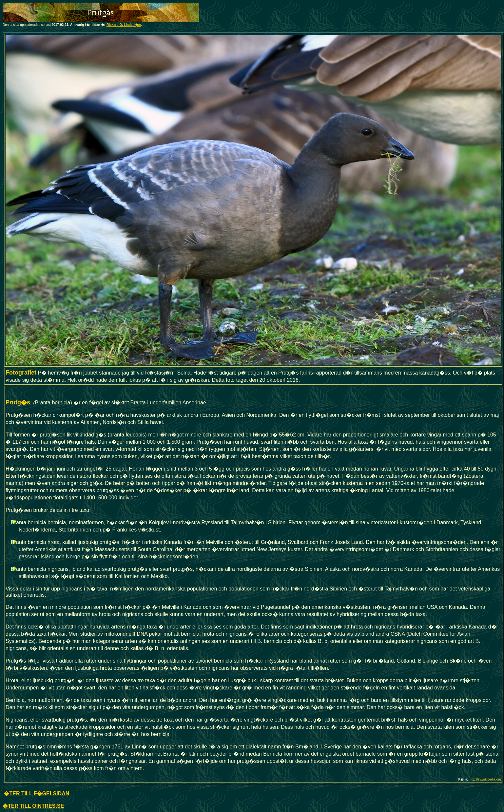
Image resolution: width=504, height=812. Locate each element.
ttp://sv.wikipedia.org (486, 779)
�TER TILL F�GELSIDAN (37, 793)
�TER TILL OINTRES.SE (33, 806)
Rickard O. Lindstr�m (124, 25)
